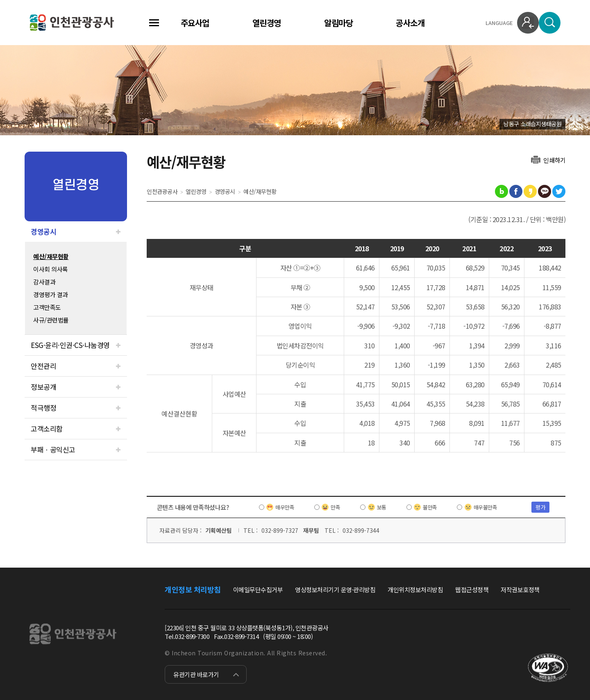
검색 (550, 23)
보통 (382, 507)
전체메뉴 (154, 23)
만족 (335, 507)
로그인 (528, 23)
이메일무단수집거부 (258, 590)
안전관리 (43, 366)
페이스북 (516, 191)
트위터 (559, 191)
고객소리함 (47, 428)
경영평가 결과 (51, 294)
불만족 (430, 507)
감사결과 (44, 282)
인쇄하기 (554, 160)
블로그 (501, 191)
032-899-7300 (192, 636)
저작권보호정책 (520, 590)
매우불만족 (486, 507)
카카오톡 (545, 191)
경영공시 (43, 231)
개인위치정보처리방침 (415, 590)
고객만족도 (47, 307)
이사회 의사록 (51, 269)
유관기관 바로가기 (196, 674)
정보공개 (43, 387)
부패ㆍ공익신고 (53, 449)
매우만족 (285, 507)
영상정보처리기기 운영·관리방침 (335, 590)
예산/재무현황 (51, 256)
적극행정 (43, 408)
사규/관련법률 (51, 320)
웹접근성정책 (472, 590)
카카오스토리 (530, 191)
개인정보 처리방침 (193, 589)
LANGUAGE (499, 23)
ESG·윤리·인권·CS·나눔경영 (70, 345)
